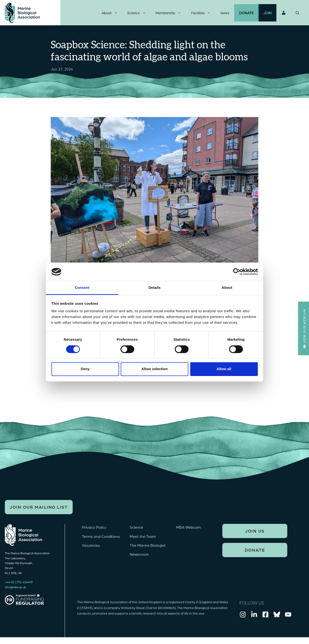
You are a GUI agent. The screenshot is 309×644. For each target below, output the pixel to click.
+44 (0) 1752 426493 (19, 583)
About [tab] (227, 288)
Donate (246, 13)
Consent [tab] (82, 288)
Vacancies (91, 546)
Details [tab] (154, 288)
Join (267, 13)
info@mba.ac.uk (15, 588)
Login (284, 13)
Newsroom (139, 555)
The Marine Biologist (148, 546)
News (225, 13)
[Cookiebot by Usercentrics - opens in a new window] (237, 272)
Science (139, 13)
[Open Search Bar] (298, 13)
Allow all (224, 369)
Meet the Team (143, 537)
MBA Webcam (188, 528)
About (112, 13)
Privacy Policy (94, 528)
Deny (85, 369)
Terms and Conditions (101, 537)
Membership (171, 13)
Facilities (203, 13)
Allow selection (154, 369)
